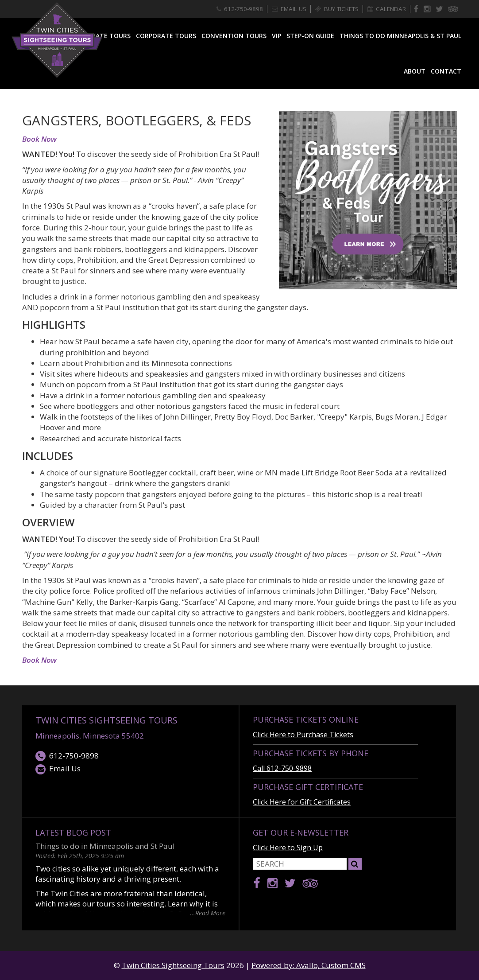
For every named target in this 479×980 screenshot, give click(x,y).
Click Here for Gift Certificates (302, 802)
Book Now (39, 139)
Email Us (58, 769)
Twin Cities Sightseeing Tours (106, 720)
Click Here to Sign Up (288, 848)
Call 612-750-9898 (282, 768)
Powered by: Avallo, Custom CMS (309, 965)
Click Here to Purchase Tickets (303, 735)
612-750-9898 (67, 756)
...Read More (208, 912)
